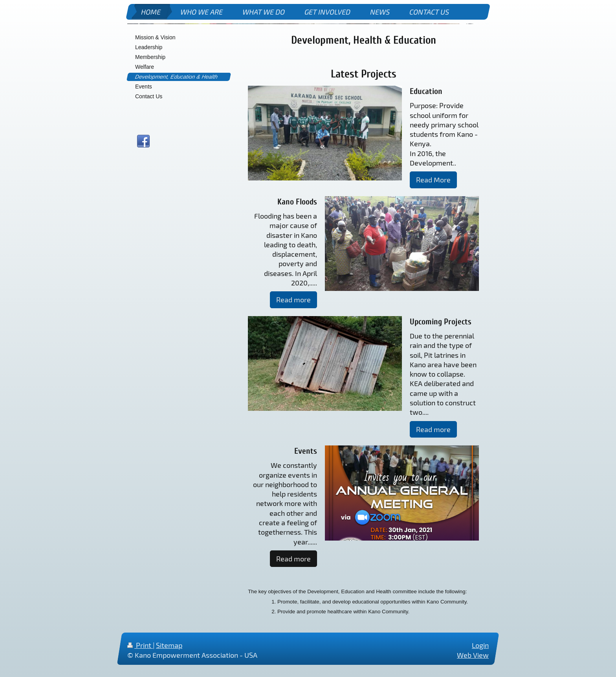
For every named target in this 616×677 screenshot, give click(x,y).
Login (480, 645)
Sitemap (169, 645)
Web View (473, 655)
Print (140, 645)
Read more (293, 300)
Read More (433, 180)
